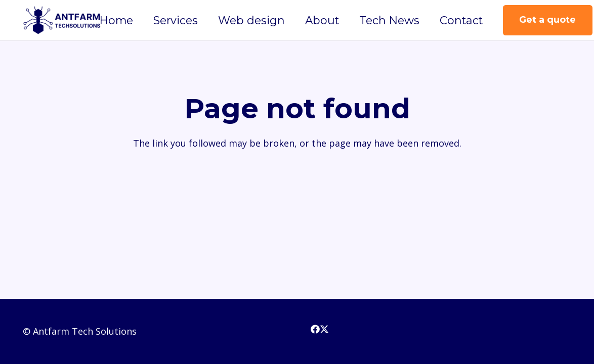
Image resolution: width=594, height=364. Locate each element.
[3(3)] (62, 20)
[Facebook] (315, 329)
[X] (324, 329)
